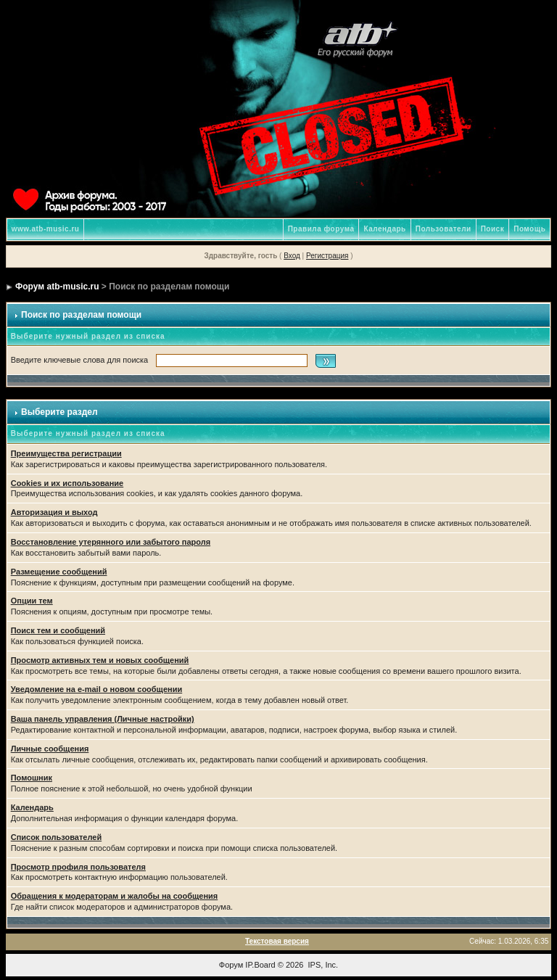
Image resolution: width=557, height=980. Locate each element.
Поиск (493, 229)
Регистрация (327, 256)
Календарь (384, 229)
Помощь (529, 229)
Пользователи (443, 229)
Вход (292, 256)
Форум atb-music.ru (57, 287)
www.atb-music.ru (46, 229)
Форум (231, 965)
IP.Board (260, 965)
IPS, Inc (322, 965)
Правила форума (321, 229)
